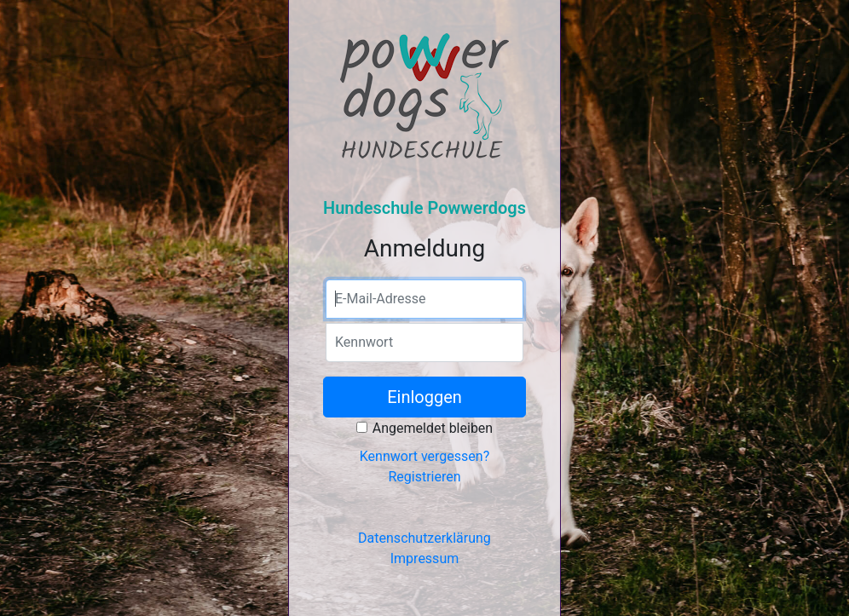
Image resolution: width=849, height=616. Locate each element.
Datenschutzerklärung (424, 538)
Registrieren (424, 477)
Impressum (425, 558)
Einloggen (424, 397)
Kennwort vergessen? (424, 456)
